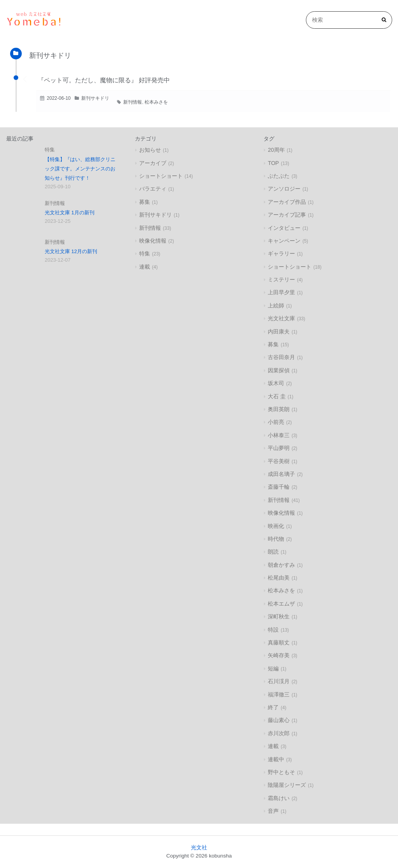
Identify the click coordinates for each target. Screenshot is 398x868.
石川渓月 (279, 681)
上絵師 (276, 306)
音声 (273, 811)
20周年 (276, 150)
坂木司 (276, 383)
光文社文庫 (281, 318)
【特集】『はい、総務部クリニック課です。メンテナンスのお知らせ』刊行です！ (80, 169)
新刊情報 (133, 102)
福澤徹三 (279, 694)
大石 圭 (277, 396)
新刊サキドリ (95, 98)
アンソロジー (284, 189)
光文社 (199, 848)
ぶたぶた (279, 176)
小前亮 (276, 422)
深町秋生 (279, 616)
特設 (273, 630)
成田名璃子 (281, 474)
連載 (145, 267)
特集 (50, 150)
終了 (273, 707)
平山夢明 (279, 448)
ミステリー (281, 279)
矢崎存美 (279, 655)
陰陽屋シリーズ (287, 785)
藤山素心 (279, 720)
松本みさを (156, 102)
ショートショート (161, 176)
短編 (273, 668)
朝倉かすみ (281, 565)
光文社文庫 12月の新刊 (71, 251)
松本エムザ (281, 604)
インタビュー (284, 228)
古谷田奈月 (281, 357)
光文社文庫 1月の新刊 (70, 213)
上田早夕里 (281, 292)
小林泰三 (279, 435)
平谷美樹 (279, 461)
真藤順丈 (279, 642)
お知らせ (150, 150)
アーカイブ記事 (287, 215)
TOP (273, 163)
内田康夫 (279, 332)
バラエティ (153, 189)
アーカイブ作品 (287, 202)
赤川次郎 (279, 733)
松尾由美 (279, 578)
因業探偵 (279, 370)
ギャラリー (281, 253)
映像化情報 (153, 241)
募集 (145, 202)
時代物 (276, 539)
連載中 (276, 759)
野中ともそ (281, 772)
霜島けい (279, 798)
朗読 (273, 552)
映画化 (276, 526)
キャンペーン (284, 241)
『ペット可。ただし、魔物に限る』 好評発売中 (104, 80)
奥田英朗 (279, 409)
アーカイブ (153, 163)
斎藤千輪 (279, 487)
